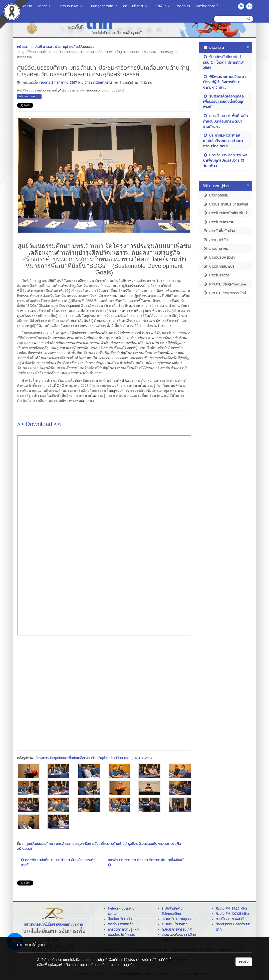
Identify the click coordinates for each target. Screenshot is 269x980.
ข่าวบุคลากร (215, 249)
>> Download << (39, 424)
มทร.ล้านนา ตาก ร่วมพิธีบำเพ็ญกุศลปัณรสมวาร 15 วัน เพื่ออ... (225, 160)
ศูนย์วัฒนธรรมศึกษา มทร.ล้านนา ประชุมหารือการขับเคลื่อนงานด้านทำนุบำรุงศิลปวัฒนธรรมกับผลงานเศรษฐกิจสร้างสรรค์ (99, 846)
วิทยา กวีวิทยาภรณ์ (98, 83)
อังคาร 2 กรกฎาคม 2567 (59, 83)
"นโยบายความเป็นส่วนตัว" (89, 965)
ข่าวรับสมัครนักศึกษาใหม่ (225, 213)
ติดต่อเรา (183, 6)
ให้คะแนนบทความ (29, 96)
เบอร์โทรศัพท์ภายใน (121, 935)
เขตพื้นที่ (163, 6)
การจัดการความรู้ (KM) (124, 929)
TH (241, 6)
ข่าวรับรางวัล (216, 275)
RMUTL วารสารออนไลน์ (224, 293)
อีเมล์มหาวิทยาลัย (120, 919)
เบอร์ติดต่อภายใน (208, 6)
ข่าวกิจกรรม (216, 195)
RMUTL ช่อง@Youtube (224, 284)
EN (250, 6)
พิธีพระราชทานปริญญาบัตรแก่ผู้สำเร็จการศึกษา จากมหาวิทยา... (224, 82)
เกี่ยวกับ (46, 6)
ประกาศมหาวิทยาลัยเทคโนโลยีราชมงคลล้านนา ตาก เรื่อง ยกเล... (223, 141)
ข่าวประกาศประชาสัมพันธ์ (225, 204)
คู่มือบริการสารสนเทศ (177, 929)
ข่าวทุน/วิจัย (215, 240)
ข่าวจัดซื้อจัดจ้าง (219, 231)
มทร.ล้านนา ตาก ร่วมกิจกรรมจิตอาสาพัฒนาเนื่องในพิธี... (147, 862)
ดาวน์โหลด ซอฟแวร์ (230, 919)
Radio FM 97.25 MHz (231, 908)
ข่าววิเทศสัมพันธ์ (219, 266)
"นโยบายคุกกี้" (124, 965)
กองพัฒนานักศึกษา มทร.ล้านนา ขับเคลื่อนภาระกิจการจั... (58, 863)
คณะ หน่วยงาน (136, 6)
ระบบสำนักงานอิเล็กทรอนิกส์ (172, 911)
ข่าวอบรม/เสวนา (219, 257)
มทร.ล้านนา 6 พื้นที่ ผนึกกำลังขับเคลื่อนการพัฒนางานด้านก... (225, 121)
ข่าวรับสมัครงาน (219, 222)
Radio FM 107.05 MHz (232, 914)
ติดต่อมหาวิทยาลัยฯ (121, 924)
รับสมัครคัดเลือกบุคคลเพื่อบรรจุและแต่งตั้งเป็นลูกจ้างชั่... (224, 102)
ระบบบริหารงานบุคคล (177, 919)
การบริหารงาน (73, 6)
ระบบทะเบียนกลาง (175, 924)
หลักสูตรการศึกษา (104, 6)
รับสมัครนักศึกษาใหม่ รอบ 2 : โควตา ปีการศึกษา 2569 (224, 62)
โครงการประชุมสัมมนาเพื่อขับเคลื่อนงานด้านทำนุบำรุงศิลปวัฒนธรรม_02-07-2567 (94, 758)
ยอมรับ (244, 962)
